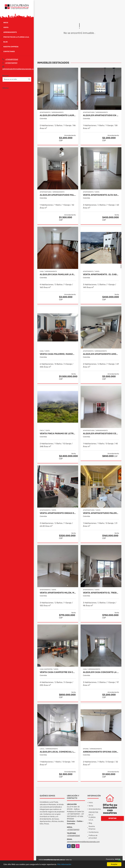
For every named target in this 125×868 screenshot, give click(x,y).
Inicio (6, 23)
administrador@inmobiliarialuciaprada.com (19, 69)
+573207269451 (11, 63)
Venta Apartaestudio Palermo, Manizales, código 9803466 (101, 513)
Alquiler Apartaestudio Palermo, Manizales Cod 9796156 (58, 195)
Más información (64, 864)
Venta (6, 27)
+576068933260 (12, 59)
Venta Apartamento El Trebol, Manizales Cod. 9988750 (101, 593)
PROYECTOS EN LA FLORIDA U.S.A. (16, 37)
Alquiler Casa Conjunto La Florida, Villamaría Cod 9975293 (101, 672)
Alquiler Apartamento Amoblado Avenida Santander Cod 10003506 (101, 354)
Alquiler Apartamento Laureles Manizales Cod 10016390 (58, 115)
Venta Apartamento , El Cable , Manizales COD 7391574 (101, 275)
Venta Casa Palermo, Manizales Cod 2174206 (58, 354)
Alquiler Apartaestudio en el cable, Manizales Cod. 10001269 (101, 115)
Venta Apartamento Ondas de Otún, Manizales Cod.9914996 (58, 513)
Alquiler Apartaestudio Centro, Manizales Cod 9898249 (101, 434)
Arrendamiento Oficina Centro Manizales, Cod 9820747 (101, 752)
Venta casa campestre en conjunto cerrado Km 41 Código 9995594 (58, 672)
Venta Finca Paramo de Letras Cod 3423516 (58, 434)
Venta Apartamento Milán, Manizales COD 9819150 (58, 593)
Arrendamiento (10, 32)
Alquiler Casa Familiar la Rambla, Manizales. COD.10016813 (58, 275)
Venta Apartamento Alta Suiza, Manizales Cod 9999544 (101, 195)
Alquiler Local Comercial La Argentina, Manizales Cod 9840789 (58, 752)
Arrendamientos (95, 809)
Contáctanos (9, 51)
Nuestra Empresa (11, 47)
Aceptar (114, 864)
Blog (5, 42)
